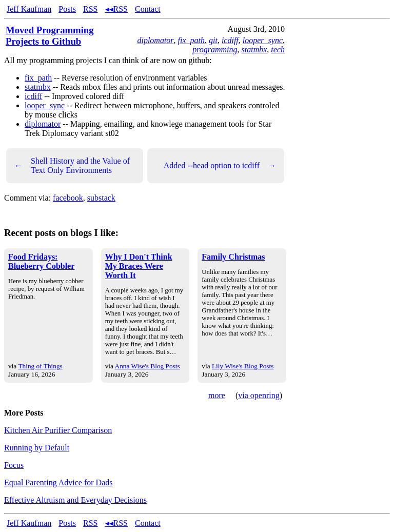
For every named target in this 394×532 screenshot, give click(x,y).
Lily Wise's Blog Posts (243, 366)
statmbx (254, 50)
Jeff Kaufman (29, 9)
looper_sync (263, 40)
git (213, 40)
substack (101, 198)
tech (278, 50)
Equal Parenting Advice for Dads (58, 482)
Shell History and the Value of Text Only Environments (72, 165)
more (217, 395)
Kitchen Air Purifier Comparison (58, 430)
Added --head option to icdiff (220, 166)
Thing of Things (40, 366)
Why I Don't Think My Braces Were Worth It (139, 266)
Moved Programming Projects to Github (50, 36)
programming (215, 50)
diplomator (155, 40)
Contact (148, 9)
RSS (90, 9)
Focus (14, 465)
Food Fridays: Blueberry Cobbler (41, 261)
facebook (68, 198)
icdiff (230, 40)
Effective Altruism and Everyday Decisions (75, 500)
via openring (259, 395)
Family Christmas (233, 257)
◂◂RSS (116, 9)
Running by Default (37, 448)
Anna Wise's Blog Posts (147, 366)
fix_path (191, 40)
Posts (67, 9)
